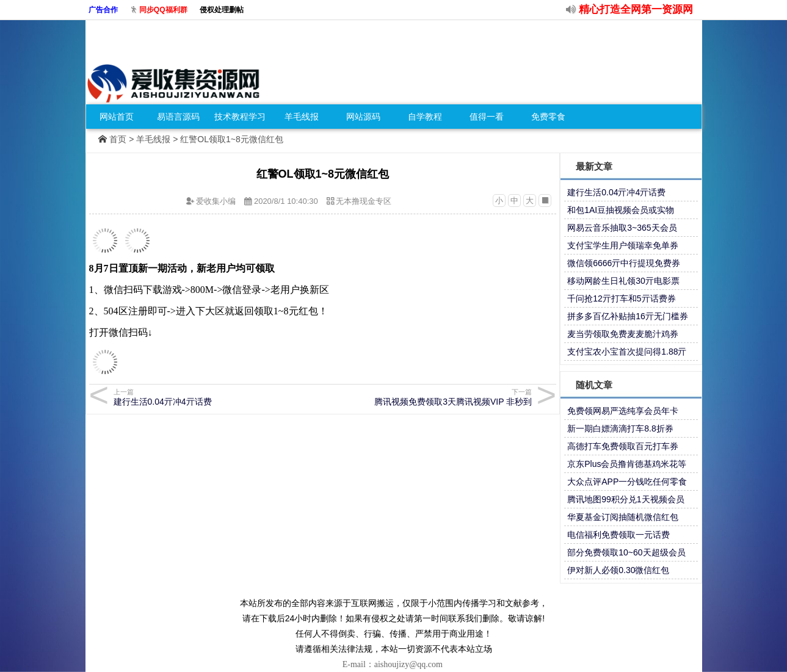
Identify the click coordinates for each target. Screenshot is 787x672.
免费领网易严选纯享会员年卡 (623, 411)
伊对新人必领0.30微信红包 (618, 570)
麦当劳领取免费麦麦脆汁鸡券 (623, 334)
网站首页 (117, 117)
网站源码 (363, 117)
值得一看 (487, 117)
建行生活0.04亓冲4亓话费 (616, 192)
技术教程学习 (240, 117)
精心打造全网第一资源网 (636, 9)
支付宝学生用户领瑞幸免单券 (623, 245)
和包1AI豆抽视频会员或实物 (621, 210)
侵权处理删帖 (222, 10)
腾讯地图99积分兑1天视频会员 (626, 499)
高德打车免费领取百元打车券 (623, 446)
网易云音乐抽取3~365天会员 (622, 228)
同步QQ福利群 (163, 10)
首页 (118, 139)
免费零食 (548, 117)
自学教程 (425, 117)
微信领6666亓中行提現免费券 (624, 263)
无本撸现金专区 (364, 201)
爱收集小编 (216, 201)
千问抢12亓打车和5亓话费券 (621, 298)
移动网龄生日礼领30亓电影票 (623, 281)
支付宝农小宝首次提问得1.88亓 (627, 352)
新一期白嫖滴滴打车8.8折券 (620, 428)
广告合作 (103, 10)
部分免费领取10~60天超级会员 (626, 552)
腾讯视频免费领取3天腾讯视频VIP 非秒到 (429, 397)
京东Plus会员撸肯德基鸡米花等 (627, 464)
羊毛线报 (302, 117)
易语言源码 (178, 117)
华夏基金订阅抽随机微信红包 (623, 517)
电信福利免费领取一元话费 (618, 535)
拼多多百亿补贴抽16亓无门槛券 (628, 316)
